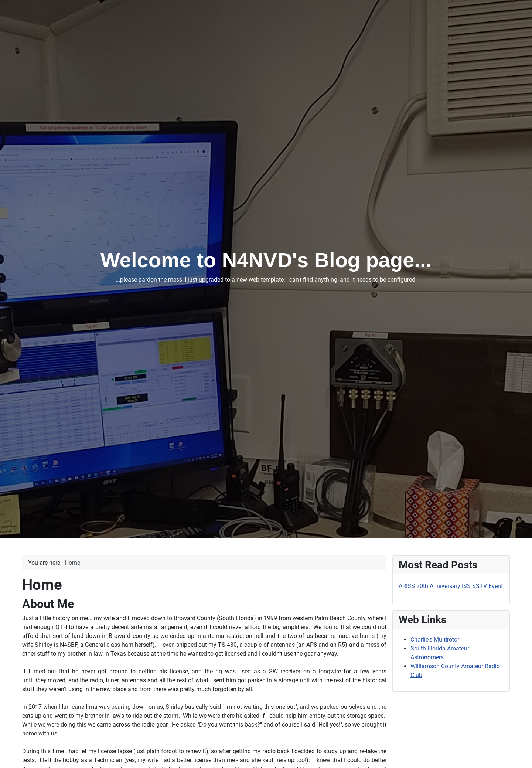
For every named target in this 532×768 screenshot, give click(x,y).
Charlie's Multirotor (435, 640)
